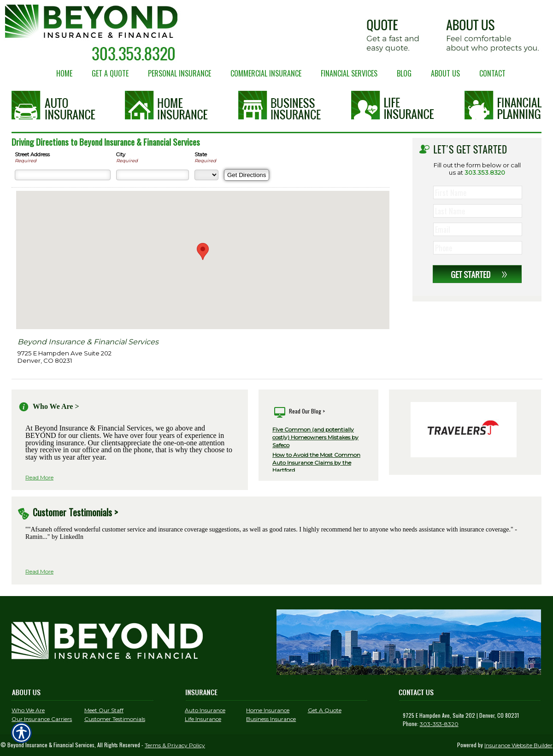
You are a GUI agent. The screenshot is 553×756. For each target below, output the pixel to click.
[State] (206, 175)
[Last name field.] (479, 211)
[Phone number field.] (479, 248)
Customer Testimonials (115, 719)
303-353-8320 (439, 724)
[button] (203, 251)
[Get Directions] (247, 175)
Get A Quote (325, 710)
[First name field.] (479, 193)
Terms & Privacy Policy (175, 745)
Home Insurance (268, 710)
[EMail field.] (479, 230)
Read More (39, 477)
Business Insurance (271, 719)
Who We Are (28, 710)
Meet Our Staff (104, 710)
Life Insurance (203, 719)
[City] (153, 175)
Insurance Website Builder (518, 745)
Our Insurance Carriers (42, 719)
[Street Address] (63, 175)
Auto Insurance (205, 710)
